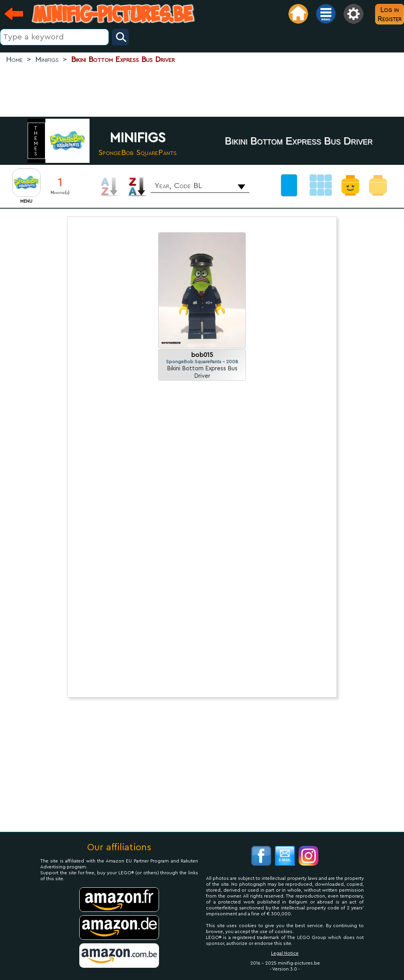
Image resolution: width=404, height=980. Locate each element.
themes (37, 141)
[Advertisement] (202, 91)
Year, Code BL (178, 186)
